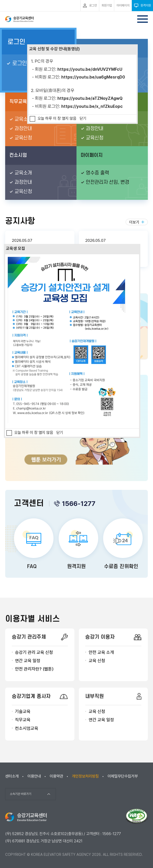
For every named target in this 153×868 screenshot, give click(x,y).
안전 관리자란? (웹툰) (34, 669)
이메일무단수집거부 (123, 776)
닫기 (83, 118)
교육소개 (23, 119)
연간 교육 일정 (28, 661)
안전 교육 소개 (101, 652)
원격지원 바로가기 (77, 545)
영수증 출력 (97, 173)
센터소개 (12, 776)
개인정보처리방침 (85, 776)
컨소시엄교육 (27, 728)
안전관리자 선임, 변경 (108, 182)
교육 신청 (97, 661)
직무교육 (23, 720)
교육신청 (23, 138)
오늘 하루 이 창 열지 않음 (57, 118)
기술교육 (23, 711)
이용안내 (34, 776)
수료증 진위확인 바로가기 (121, 545)
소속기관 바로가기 (21, 794)
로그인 (16, 42)
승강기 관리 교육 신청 (34, 652)
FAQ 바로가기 (32, 545)
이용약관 (56, 776)
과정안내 (23, 129)
